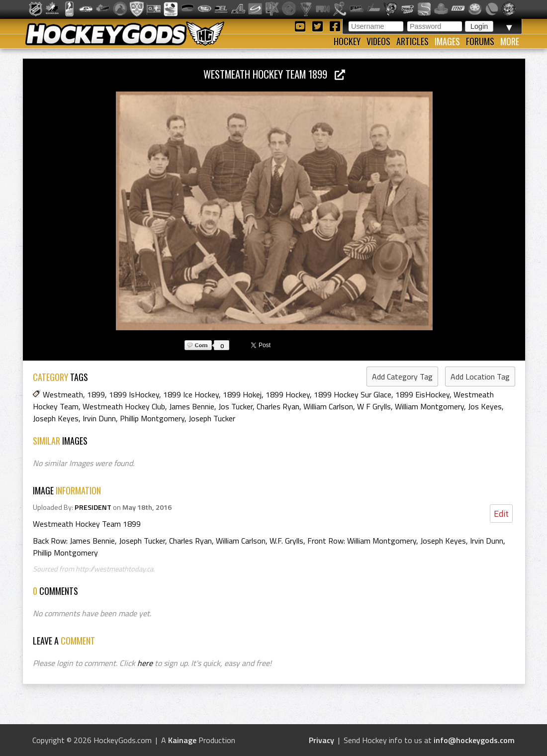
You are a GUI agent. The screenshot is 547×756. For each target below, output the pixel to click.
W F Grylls (374, 406)
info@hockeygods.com (474, 740)
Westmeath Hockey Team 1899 (274, 74)
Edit (501, 514)
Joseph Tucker (212, 418)
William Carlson (328, 406)
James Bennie (192, 406)
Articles (412, 41)
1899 (96, 394)
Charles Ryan (278, 406)
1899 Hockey (288, 394)
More (510, 41)
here (145, 663)
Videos (378, 41)
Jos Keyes (485, 406)
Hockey (347, 41)
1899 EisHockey (422, 394)
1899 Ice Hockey (191, 394)
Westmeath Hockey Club (124, 406)
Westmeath (63, 394)
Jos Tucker (235, 406)
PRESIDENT (93, 507)
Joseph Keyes (56, 418)
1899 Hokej (242, 394)
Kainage (182, 740)
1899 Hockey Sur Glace (353, 394)
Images (447, 41)
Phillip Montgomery (152, 418)
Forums (480, 41)
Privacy (321, 740)
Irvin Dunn (99, 418)
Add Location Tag (480, 377)
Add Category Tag (402, 377)
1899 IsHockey (134, 394)
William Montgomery (429, 406)
